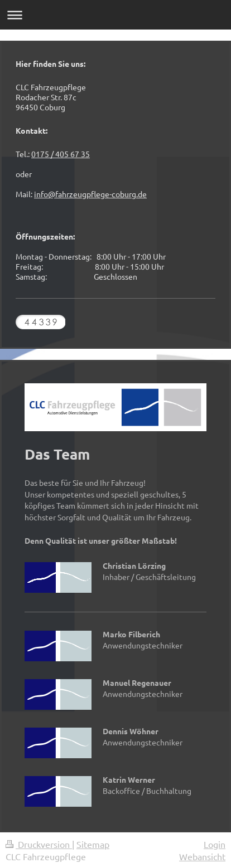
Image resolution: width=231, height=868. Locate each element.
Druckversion (39, 844)
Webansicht (202, 856)
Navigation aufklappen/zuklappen (116, 15)
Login (215, 844)
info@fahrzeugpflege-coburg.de (90, 194)
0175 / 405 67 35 (61, 154)
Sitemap (93, 844)
